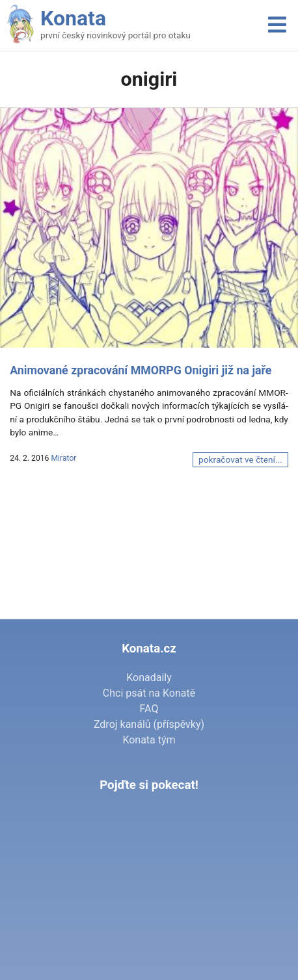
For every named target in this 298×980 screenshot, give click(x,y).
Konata (73, 18)
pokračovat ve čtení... (240, 459)
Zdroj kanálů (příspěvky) (149, 724)
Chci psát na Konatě (149, 693)
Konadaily (149, 677)
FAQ (149, 709)
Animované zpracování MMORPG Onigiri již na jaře (141, 370)
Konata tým (149, 740)
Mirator (63, 458)
